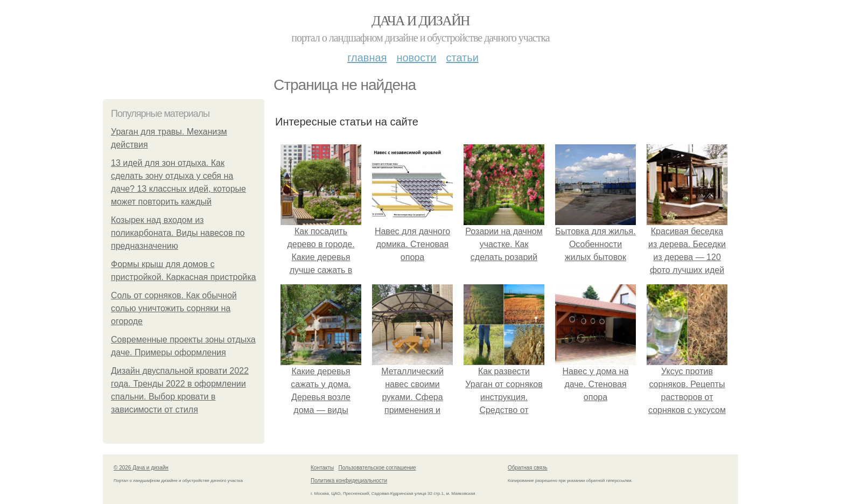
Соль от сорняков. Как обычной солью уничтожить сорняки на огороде (174, 308)
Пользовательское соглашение (377, 468)
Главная (367, 58)
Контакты (322, 468)
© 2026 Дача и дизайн (141, 468)
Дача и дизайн (420, 21)
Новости (416, 58)
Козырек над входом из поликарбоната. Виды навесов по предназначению (178, 233)
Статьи (462, 58)
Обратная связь (528, 468)
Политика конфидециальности (349, 481)
